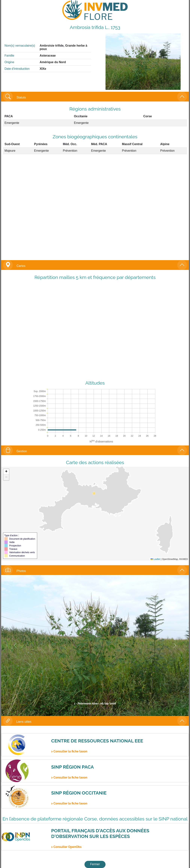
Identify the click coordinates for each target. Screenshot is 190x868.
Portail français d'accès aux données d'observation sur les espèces (100, 833)
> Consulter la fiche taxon (69, 751)
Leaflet (155, 559)
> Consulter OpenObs (66, 847)
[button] (6, 472)
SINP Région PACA (72, 767)
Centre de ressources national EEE (97, 741)
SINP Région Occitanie (79, 793)
